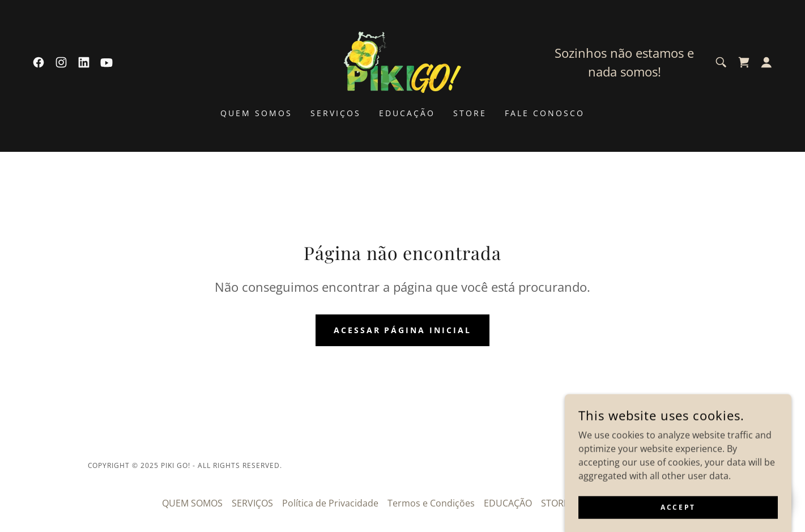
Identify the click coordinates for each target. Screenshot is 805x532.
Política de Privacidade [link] (330, 503)
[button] (766, 62)
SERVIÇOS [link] (336, 113)
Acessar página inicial (403, 330)
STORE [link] (470, 113)
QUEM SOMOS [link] (256, 113)
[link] (39, 62)
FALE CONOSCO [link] (545, 113)
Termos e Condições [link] (431, 503)
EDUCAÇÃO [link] (407, 113)
